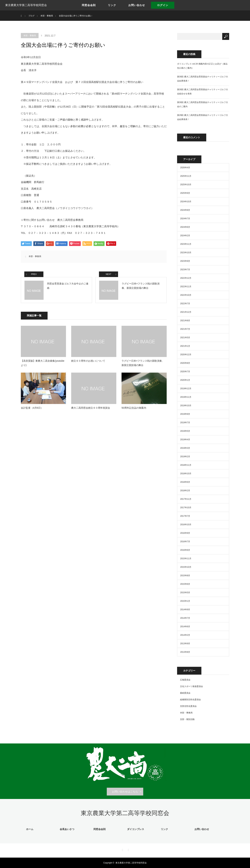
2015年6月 (185, 584)
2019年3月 (185, 448)
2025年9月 (185, 193)
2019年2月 (185, 457)
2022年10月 (186, 295)
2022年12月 (186, 278)
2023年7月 (185, 270)
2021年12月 (186, 312)
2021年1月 (185, 346)
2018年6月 (185, 482)
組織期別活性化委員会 (190, 700)
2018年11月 (186, 465)
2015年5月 (185, 593)
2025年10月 (186, 185)
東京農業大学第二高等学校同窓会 (26, 5)
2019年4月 (185, 440)
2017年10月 (186, 508)
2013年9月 (185, 644)
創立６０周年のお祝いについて (88, 361)
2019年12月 (186, 389)
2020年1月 (185, 380)
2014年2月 (185, 635)
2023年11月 (186, 244)
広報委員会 (185, 680)
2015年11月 (186, 559)
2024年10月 (186, 202)
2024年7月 (185, 219)
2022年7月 (185, 304)
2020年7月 (185, 372)
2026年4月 (185, 168)
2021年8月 (185, 321)
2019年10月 (186, 406)
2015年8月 (185, 576)
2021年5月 (185, 338)
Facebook (122, 849)
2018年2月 (185, 491)
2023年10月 (186, 253)
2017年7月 (185, 516)
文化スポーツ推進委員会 (191, 686)
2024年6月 (185, 227)
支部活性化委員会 (188, 706)
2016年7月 (185, 542)
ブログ (31, 16)
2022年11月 (186, 287)
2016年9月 (185, 533)
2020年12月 (186, 355)
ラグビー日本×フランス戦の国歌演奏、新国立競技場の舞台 (143, 363)
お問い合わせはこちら (125, 792)
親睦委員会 (185, 693)
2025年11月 (186, 176)
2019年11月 (186, 397)
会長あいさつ (67, 829)
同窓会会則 (89, 5)
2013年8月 (185, 652)
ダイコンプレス (136, 829)
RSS (128, 849)
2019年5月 (185, 431)
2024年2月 (185, 236)
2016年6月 (185, 550)
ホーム (30, 829)
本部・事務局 (30, 36)
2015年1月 (185, 601)
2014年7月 (185, 618)
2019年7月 (185, 423)
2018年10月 (186, 474)
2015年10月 (186, 567)
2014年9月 (185, 610)
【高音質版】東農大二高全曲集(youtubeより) (43, 363)
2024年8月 (185, 210)
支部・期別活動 (187, 719)
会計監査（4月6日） (32, 408)
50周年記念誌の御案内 (134, 408)
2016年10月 (186, 525)
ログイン (163, 5)
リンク (112, 5)
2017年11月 (186, 499)
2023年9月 (185, 261)
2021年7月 (185, 329)
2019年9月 (185, 414)
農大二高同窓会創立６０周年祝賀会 (91, 408)
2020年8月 (185, 363)
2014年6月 (185, 627)
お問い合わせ (137, 5)
